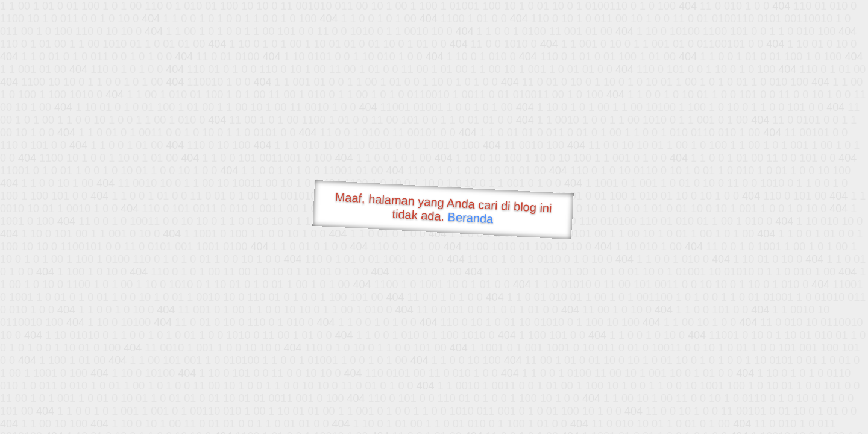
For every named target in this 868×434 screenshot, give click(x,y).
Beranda (470, 218)
